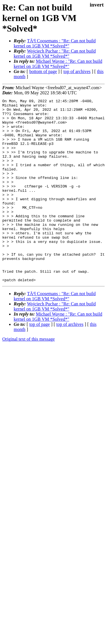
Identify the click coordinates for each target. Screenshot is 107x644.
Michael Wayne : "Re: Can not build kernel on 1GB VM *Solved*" (58, 64)
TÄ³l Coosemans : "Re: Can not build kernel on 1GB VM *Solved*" (55, 43)
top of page (40, 361)
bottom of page (43, 71)
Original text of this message (29, 376)
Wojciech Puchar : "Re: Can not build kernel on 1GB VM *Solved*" (55, 54)
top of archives (77, 71)
